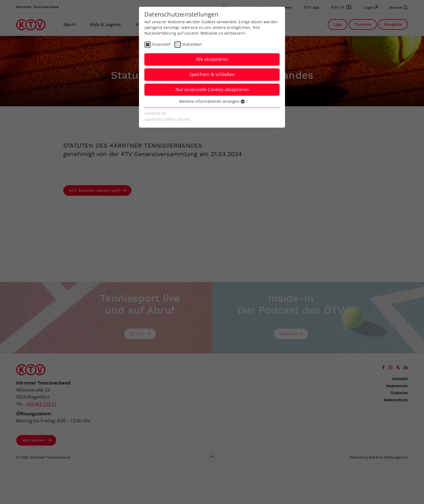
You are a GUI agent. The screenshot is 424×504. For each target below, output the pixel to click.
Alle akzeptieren (212, 59)
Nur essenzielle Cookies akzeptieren (212, 89)
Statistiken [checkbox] (192, 44)
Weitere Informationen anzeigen (212, 101)
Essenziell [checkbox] (161, 44)
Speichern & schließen (212, 74)
